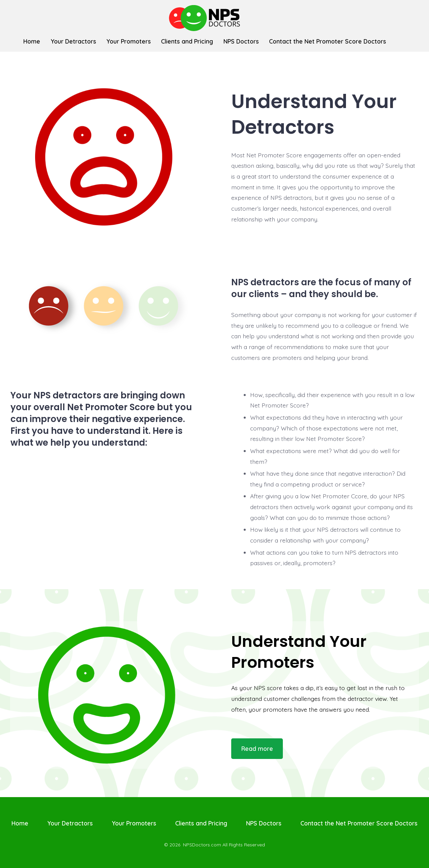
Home (32, 41)
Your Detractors (73, 41)
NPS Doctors (241, 41)
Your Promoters (129, 41)
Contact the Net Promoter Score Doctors (328, 41)
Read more (257, 748)
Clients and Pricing (187, 41)
